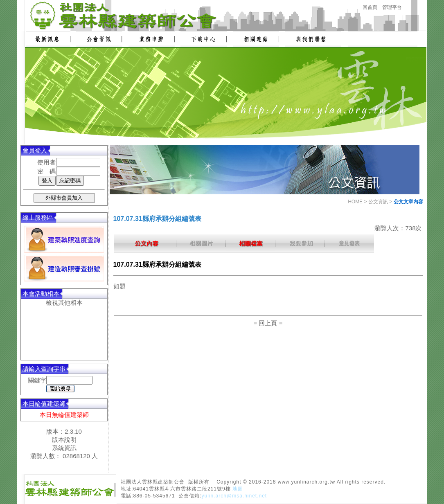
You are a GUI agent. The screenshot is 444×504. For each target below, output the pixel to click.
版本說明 (64, 440)
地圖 (238, 489)
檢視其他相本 (64, 303)
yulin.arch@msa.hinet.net (234, 496)
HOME (355, 202)
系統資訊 (64, 448)
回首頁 (370, 7)
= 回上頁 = (268, 323)
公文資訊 (378, 202)
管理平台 (392, 7)
